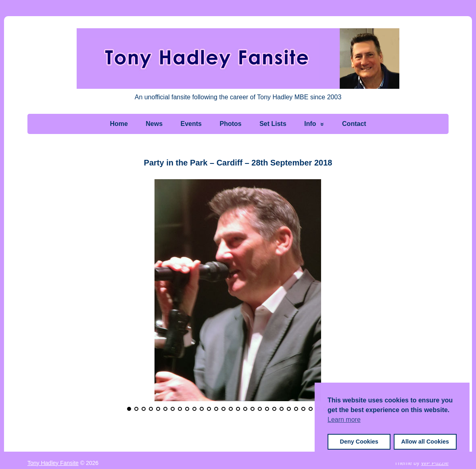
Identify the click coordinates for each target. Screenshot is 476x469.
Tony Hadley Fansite (53, 463)
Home (119, 124)
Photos (230, 124)
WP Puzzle (435, 463)
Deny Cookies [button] (359, 442)
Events (191, 124)
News (154, 124)
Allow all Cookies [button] (425, 442)
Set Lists (273, 124)
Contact (354, 124)
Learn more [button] (344, 420)
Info (310, 124)
